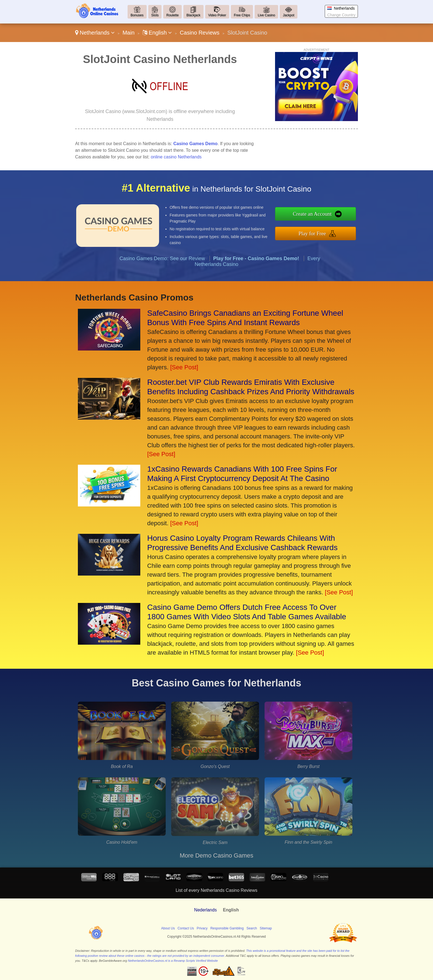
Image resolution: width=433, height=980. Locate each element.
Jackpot (288, 15)
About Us (168, 928)
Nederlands (205, 910)
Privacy (202, 928)
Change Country (341, 15)
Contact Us (186, 928)
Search (252, 928)
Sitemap (266, 928)
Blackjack (193, 15)
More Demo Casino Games (217, 855)
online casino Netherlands (176, 157)
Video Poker (217, 15)
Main (129, 33)
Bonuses (137, 15)
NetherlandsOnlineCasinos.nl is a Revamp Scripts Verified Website (173, 961)
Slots (155, 15)
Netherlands (95, 33)
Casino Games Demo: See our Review (162, 266)
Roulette (172, 15)
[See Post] (184, 367)
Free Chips (242, 15)
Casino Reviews (200, 33)
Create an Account (321, 215)
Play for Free (321, 232)
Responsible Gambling (227, 928)
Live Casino (266, 15)
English (157, 33)
